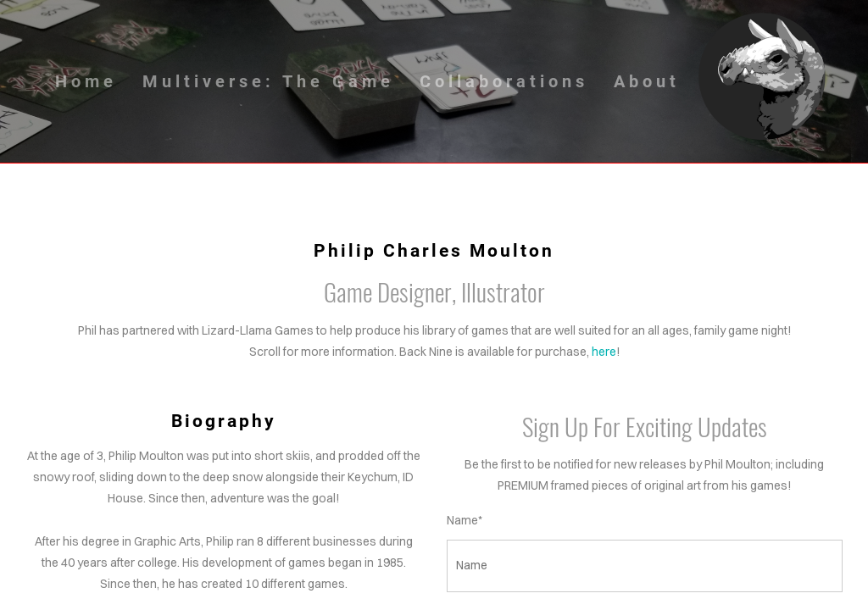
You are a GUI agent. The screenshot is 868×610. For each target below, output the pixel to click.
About (647, 81)
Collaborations (504, 81)
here (604, 352)
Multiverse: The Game (268, 81)
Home (86, 81)
